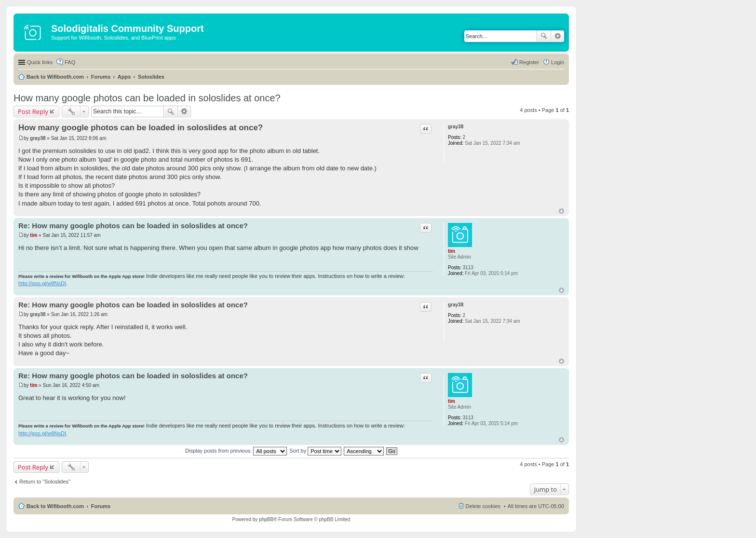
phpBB (266, 519)
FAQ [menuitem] (70, 62)
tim (452, 251)
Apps (124, 77)
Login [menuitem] (558, 62)
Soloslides (151, 77)
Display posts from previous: (236, 451)
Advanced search (558, 36)
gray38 (456, 127)
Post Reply (33, 111)
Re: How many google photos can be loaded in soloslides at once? (133, 226)
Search (544, 36)
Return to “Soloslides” (45, 482)
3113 (468, 268)
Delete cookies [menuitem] (483, 506)
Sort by (315, 451)
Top (561, 211)
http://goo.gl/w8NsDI (42, 283)
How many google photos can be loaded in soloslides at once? (147, 98)
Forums (101, 77)
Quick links (40, 62)
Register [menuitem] (529, 62)
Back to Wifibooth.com (55, 77)
